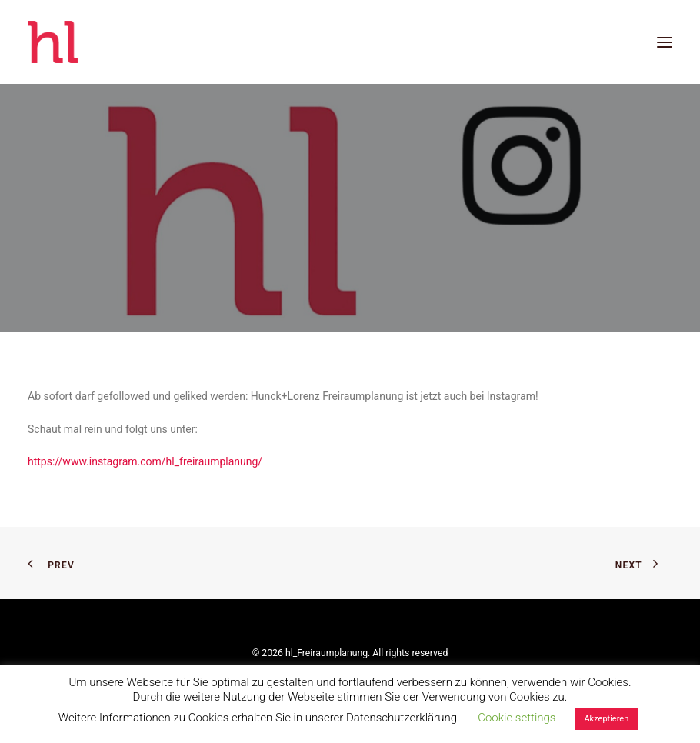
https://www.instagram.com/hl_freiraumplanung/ (145, 461)
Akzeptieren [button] (606, 719)
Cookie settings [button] (517, 718)
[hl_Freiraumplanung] (53, 42)
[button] (665, 42)
